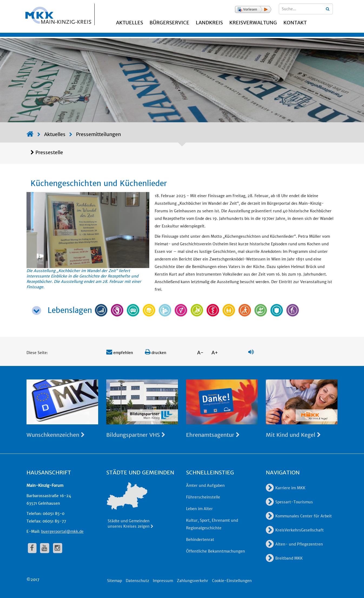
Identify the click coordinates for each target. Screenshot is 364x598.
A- (200, 353)
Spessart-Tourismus (289, 502)
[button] (253, 9)
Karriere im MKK (286, 488)
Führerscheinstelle (203, 497)
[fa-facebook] (32, 548)
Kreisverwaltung (253, 23)
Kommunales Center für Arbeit (299, 516)
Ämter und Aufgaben (205, 485)
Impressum (163, 581)
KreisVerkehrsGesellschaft (295, 530)
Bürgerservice (169, 23)
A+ (215, 353)
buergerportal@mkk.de (62, 531)
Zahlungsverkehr (193, 581)
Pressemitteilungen (98, 134)
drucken (156, 353)
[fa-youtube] (45, 548)
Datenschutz (137, 581)
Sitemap (115, 581)
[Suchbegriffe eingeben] (306, 9)
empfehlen (120, 353)
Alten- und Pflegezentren (294, 544)
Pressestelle (49, 152)
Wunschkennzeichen (56, 435)
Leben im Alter (199, 509)
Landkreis (209, 23)
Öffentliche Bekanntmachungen (216, 551)
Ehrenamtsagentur (213, 435)
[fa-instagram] (58, 548)
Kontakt (295, 23)
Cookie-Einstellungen (232, 581)
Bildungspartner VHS (136, 435)
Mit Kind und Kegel (293, 435)
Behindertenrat (200, 540)
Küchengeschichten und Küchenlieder (99, 183)
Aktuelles (130, 23)
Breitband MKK (284, 558)
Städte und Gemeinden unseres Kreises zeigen (131, 524)
